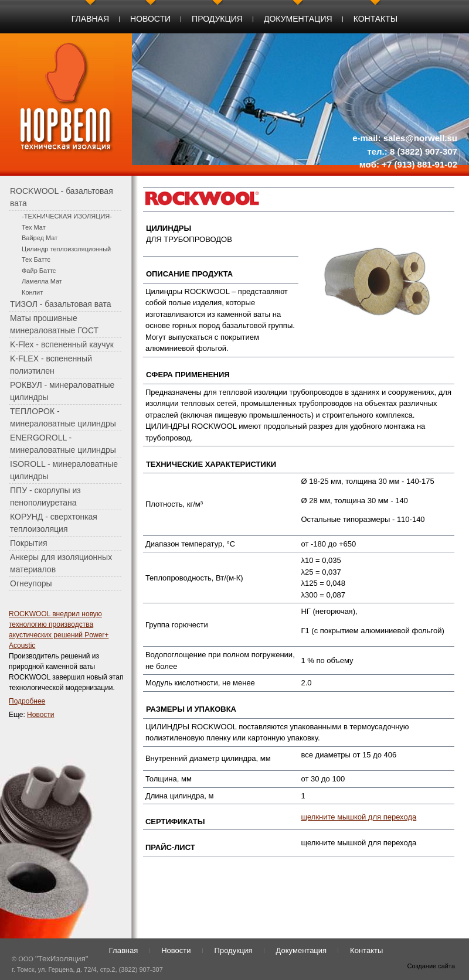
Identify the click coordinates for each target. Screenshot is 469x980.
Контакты (376, 19)
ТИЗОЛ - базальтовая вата (61, 304)
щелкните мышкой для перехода (358, 817)
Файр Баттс (39, 271)
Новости (150, 19)
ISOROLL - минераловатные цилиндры (64, 470)
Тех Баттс (36, 259)
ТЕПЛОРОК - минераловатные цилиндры (63, 417)
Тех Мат (34, 227)
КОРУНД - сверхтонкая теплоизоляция (54, 523)
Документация (298, 19)
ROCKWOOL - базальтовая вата (62, 197)
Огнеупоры (31, 583)
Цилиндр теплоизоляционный (66, 249)
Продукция (217, 19)
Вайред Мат (40, 238)
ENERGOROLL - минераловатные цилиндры (63, 444)
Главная (90, 19)
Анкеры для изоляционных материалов (61, 563)
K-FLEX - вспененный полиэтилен (51, 365)
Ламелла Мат (42, 281)
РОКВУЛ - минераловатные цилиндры (62, 391)
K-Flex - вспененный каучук (62, 344)
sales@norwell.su (420, 138)
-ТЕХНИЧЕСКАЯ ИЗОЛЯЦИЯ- (67, 216)
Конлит (32, 292)
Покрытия (29, 543)
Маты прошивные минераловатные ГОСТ (54, 324)
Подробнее (27, 701)
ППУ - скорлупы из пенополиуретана (45, 496)
